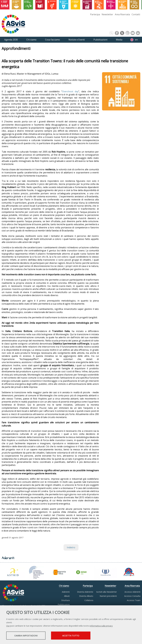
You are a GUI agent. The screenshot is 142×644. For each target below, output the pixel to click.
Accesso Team (134, 600)
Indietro (71, 547)
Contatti (136, 14)
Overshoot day (70, 91)
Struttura (65, 600)
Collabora (89, 600)
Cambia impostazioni (28, 636)
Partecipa (95, 14)
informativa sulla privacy (101, 626)
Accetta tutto (78, 636)
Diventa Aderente (85, 592)
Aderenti (66, 592)
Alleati (67, 596)
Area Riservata (122, 14)
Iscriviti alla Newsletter (106, 592)
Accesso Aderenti (132, 592)
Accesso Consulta (132, 596)
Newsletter (107, 14)
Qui (8, 626)
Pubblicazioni (64, 604)
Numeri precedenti (108, 596)
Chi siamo (64, 586)
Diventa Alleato (86, 596)
